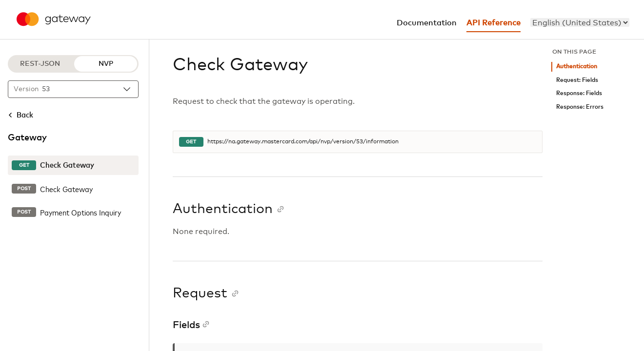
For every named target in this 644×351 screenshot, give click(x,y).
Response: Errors (580, 107)
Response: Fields (579, 93)
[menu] (580, 22)
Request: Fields (577, 80)
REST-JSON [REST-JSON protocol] (40, 64)
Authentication (577, 67)
